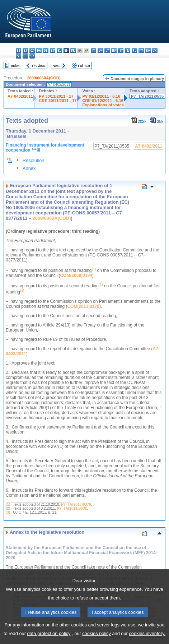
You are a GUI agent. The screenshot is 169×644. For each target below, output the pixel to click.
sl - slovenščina (18, 56)
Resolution (33, 160)
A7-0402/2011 (20, 96)
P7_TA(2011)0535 (147, 96)
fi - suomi (25, 56)
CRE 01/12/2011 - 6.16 (103, 101)
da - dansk (39, 50)
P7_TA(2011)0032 (72, 508)
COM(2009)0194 (76, 275)
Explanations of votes (103, 105)
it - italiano (93, 50)
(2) (8, 508)
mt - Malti (121, 50)
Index (15, 66)
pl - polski (134, 50)
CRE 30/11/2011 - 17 (58, 101)
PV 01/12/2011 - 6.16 (101, 96)
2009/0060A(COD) (44, 78)
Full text (84, 66)
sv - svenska (32, 56)
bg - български (18, 50)
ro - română (148, 50)
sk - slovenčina (155, 50)
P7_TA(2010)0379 (76, 504)
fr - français (73, 50)
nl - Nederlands (128, 50)
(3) (8, 512)
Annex (29, 168)
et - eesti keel (53, 50)
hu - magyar (114, 50)
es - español (25, 50)
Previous (39, 66)
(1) (8, 504)
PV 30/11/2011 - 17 (56, 96)
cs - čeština (32, 50)
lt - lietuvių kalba (107, 50)
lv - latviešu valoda (100, 50)
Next (56, 66)
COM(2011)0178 (83, 306)
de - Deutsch (46, 50)
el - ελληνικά (59, 50)
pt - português (141, 50)
